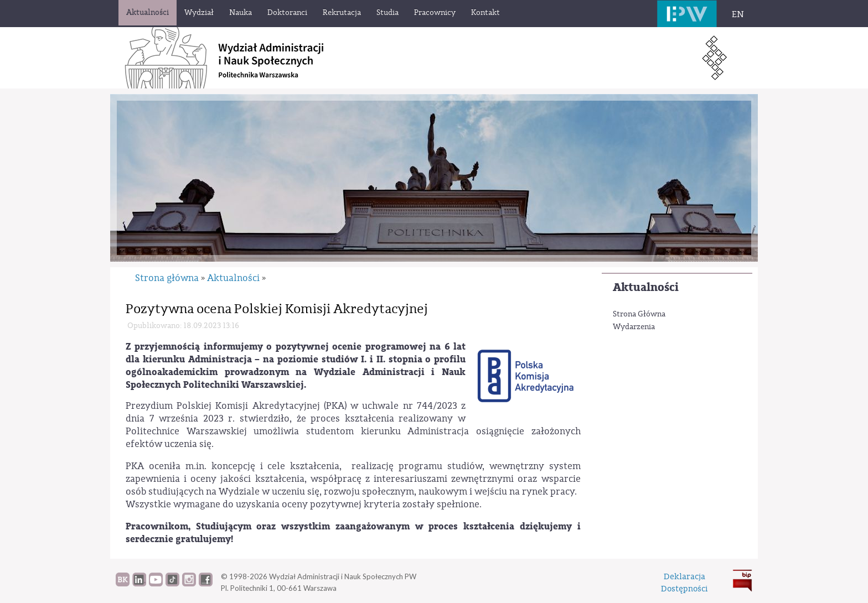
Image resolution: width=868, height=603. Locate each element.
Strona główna (167, 278)
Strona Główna (639, 314)
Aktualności (646, 287)
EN (738, 14)
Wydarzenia (634, 327)
